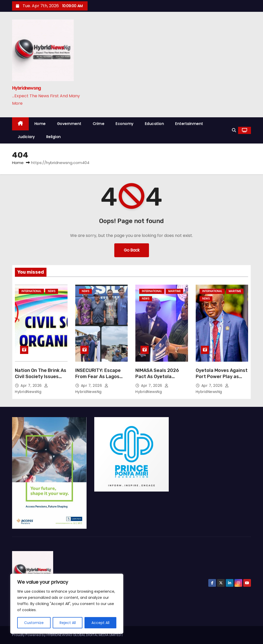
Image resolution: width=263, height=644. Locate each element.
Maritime (174, 291)
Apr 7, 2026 (32, 386)
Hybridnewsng (26, 88)
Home (40, 124)
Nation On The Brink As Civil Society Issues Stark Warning (41, 377)
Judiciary (26, 137)
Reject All (68, 623)
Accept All (100, 623)
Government (69, 124)
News (52, 291)
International (31, 291)
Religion (54, 137)
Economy (125, 124)
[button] (234, 130)
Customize (34, 623)
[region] (67, 604)
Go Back (132, 250)
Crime (99, 124)
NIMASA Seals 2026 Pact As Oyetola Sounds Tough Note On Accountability (161, 380)
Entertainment (189, 124)
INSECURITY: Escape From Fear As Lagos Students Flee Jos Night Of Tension (98, 380)
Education (154, 124)
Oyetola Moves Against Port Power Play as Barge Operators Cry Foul (222, 380)
